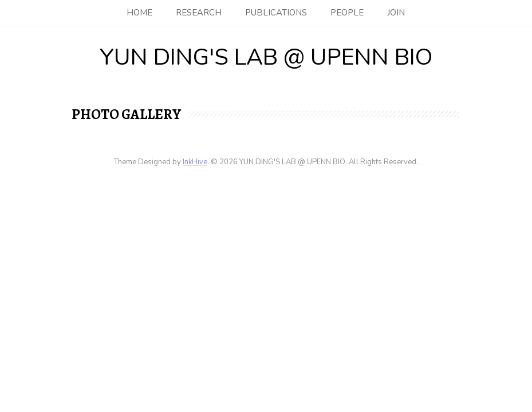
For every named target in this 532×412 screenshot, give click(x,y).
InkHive (195, 162)
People (347, 13)
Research (199, 13)
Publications (276, 13)
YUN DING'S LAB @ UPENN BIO (266, 57)
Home (139, 13)
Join (396, 13)
